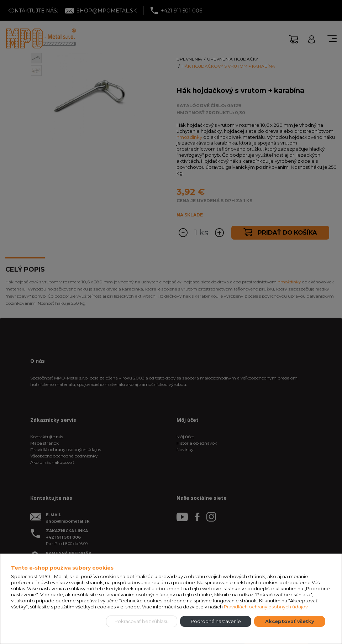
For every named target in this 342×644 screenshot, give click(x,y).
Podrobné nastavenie (216, 621)
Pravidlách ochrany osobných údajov (266, 607)
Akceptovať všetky (290, 621)
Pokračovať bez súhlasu (142, 621)
